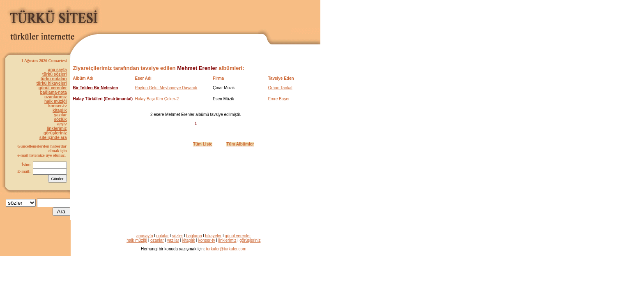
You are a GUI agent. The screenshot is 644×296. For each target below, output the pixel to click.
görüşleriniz (55, 133)
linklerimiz (57, 128)
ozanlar (157, 240)
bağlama (194, 236)
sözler (178, 236)
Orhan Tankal (280, 88)
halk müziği (55, 101)
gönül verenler (53, 88)
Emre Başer (279, 99)
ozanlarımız (55, 97)
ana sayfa (57, 70)
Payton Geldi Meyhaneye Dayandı (166, 88)
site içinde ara (53, 138)
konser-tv (58, 106)
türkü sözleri (54, 74)
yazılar (60, 115)
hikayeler (213, 236)
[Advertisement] (224, 15)
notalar (162, 236)
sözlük (60, 119)
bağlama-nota (54, 92)
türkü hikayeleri (52, 83)
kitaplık (60, 110)
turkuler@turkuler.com (226, 249)
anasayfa (145, 236)
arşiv (62, 124)
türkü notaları (54, 79)
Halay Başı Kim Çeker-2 (157, 99)
